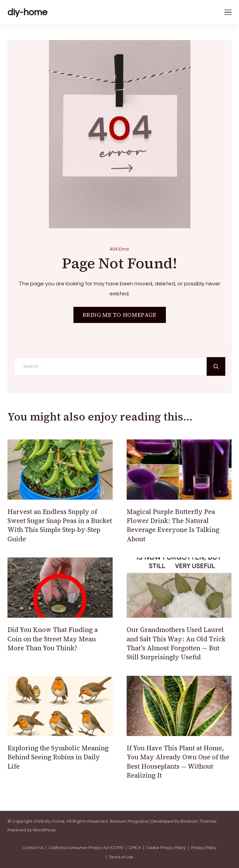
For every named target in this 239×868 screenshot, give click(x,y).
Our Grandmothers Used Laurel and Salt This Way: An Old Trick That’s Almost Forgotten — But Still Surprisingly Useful (176, 643)
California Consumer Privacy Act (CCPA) (86, 848)
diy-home (27, 12)
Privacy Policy (204, 848)
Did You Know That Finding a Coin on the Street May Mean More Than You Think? (53, 639)
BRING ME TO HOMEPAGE (120, 315)
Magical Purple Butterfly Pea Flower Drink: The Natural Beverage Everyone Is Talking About (173, 525)
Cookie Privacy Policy (166, 848)
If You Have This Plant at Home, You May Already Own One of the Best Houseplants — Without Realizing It (178, 762)
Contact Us (33, 848)
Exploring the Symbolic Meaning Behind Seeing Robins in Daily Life (58, 757)
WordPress (44, 830)
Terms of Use (121, 857)
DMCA (135, 848)
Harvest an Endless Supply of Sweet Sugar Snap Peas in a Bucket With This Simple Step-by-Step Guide (60, 525)
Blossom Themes (199, 821)
